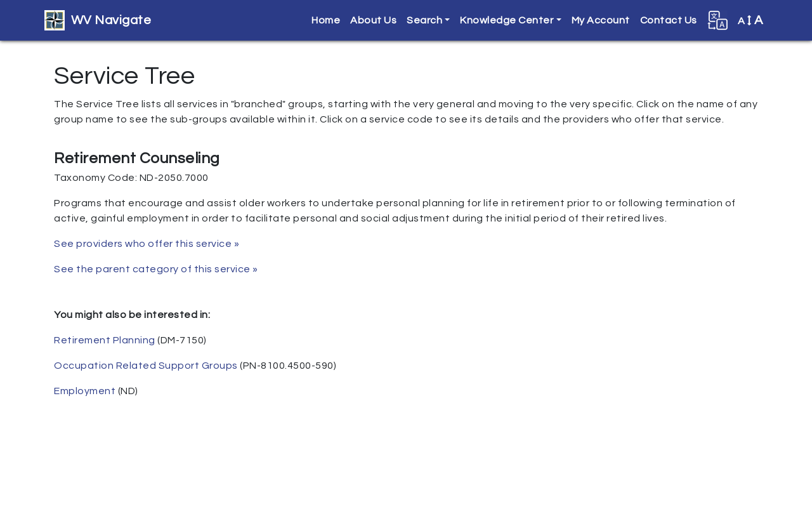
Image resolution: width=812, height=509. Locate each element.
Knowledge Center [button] (507, 20)
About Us (373, 20)
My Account (601, 20)
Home (326, 20)
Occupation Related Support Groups (146, 366)
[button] (717, 20)
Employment (85, 391)
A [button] (750, 20)
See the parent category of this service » (156, 269)
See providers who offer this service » (147, 244)
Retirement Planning (105, 340)
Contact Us (669, 20)
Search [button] (424, 20)
